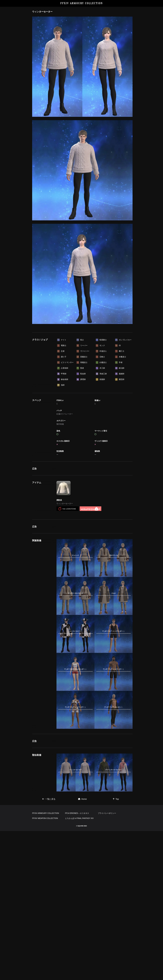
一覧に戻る (49, 799)
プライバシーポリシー (107, 813)
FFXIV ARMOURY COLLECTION (82, 3)
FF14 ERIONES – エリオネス (77, 813)
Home (82, 799)
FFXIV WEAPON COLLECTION (45, 818)
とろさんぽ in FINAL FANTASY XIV (79, 818)
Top (116, 799)
